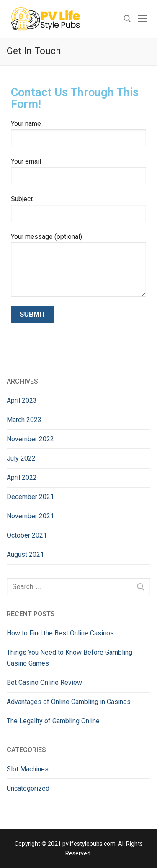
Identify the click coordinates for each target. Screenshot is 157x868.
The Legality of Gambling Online (53, 721)
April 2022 (22, 478)
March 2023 (24, 420)
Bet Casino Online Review (44, 682)
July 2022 (21, 458)
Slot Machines (28, 769)
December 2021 (30, 497)
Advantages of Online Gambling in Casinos (69, 702)
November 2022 (30, 439)
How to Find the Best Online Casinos (60, 633)
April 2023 (22, 401)
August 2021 (25, 554)
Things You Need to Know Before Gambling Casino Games (69, 658)
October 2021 (27, 535)
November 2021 (30, 516)
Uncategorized (28, 788)
